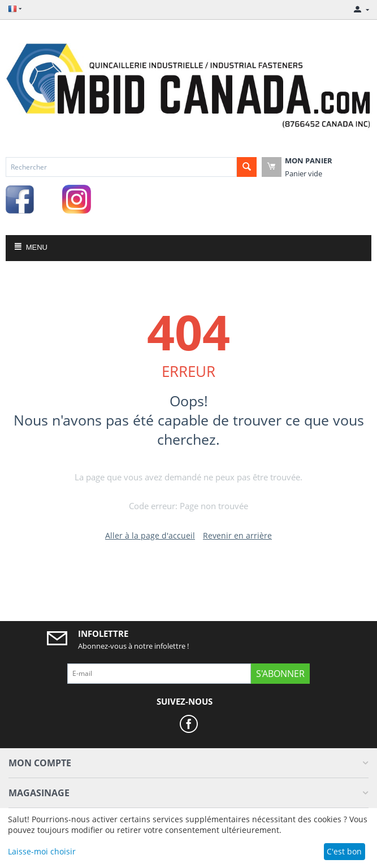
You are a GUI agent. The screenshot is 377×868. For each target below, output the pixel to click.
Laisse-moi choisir (42, 851)
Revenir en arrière (237, 535)
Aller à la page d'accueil (150, 535)
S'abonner (280, 674)
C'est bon (344, 851)
